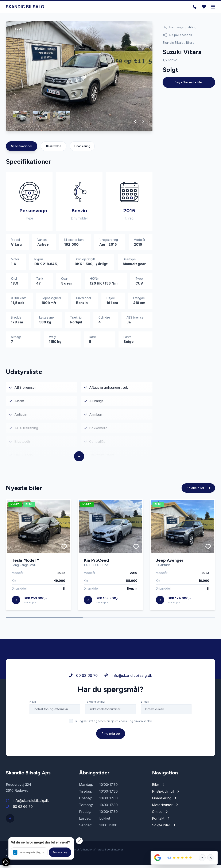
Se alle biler (198, 491)
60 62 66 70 (83, 679)
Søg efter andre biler (189, 82)
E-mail (145, 705)
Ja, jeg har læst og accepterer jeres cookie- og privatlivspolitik (114, 724)
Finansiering (82, 149)
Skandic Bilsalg (173, 43)
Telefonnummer (95, 705)
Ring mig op (111, 737)
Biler (189, 43)
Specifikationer (22, 149)
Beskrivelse (54, 149)
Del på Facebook (177, 35)
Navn (33, 705)
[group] (79, 79)
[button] (135, 125)
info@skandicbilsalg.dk (128, 679)
